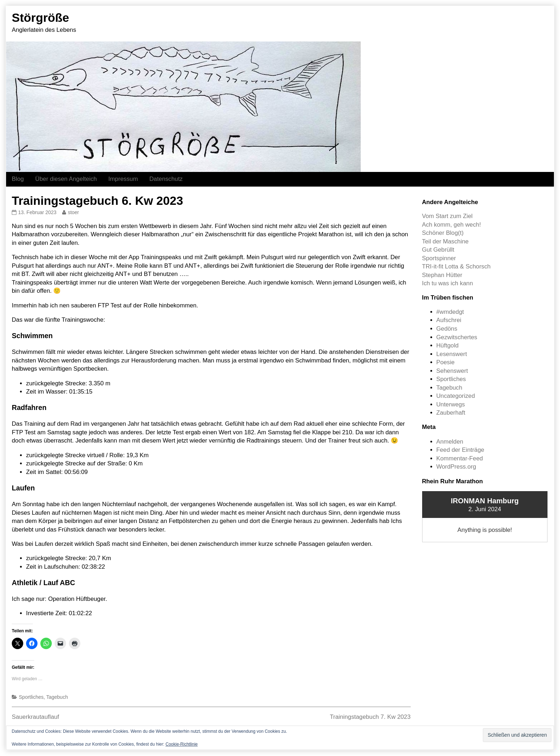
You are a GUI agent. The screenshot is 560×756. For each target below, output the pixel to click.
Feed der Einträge (460, 450)
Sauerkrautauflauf (35, 717)
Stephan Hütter (442, 275)
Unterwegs (451, 404)
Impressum (123, 179)
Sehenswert (452, 371)
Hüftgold (448, 345)
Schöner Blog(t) (443, 233)
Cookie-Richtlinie (181, 744)
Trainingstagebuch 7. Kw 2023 (370, 717)
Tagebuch (57, 697)
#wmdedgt (450, 312)
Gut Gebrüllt (438, 250)
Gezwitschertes (457, 337)
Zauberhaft (451, 413)
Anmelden (450, 442)
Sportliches (31, 697)
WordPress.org (456, 467)
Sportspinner (439, 258)
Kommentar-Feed (460, 458)
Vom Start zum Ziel (447, 216)
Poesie (446, 362)
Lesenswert (452, 354)
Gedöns (447, 329)
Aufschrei (449, 320)
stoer (73, 212)
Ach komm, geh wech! (452, 225)
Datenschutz (166, 179)
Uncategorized (456, 396)
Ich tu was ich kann (448, 283)
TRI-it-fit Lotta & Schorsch (456, 266)
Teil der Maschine (446, 241)
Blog (18, 179)
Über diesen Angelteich (66, 179)
